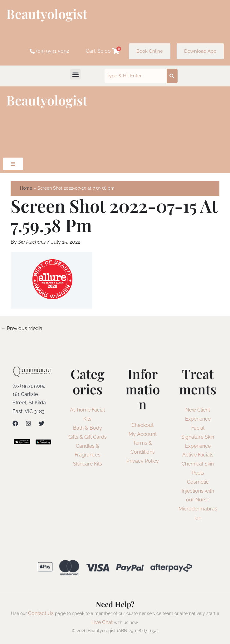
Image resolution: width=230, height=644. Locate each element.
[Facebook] (15, 423)
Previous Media (22, 328)
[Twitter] (42, 423)
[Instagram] (28, 423)
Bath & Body (88, 428)
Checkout (142, 425)
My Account (143, 434)
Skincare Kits (88, 464)
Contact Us (41, 613)
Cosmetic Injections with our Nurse (198, 491)
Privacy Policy (143, 461)
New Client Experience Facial (198, 419)
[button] (75, 74)
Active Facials (198, 455)
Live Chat (102, 622)
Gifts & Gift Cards (88, 437)
